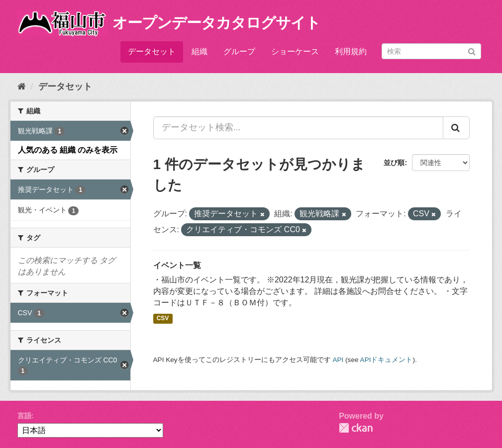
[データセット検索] (431, 51)
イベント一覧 (177, 265)
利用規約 (351, 51)
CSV (163, 319)
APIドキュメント (387, 360)
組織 (200, 51)
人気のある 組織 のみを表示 (68, 150)
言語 (24, 416)
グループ (239, 51)
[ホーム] (22, 87)
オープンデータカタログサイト (216, 23)
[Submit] (472, 50)
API (338, 360)
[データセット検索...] (298, 128)
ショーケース (295, 51)
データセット (152, 51)
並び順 (394, 163)
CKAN (356, 428)
